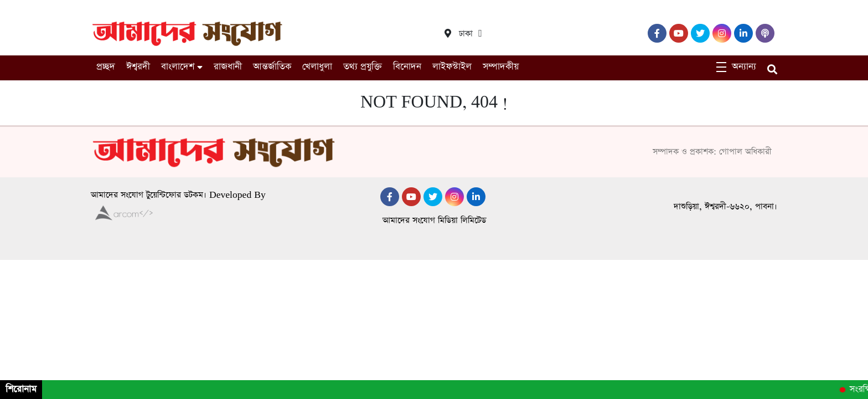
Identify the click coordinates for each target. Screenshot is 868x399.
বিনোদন (407, 67)
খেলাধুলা (317, 67)
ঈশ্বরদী (138, 67)
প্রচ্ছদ (106, 67)
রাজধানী (228, 67)
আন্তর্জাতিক (272, 67)
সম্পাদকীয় (501, 67)
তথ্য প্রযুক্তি (363, 67)
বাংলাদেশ (178, 67)
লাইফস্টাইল (452, 67)
